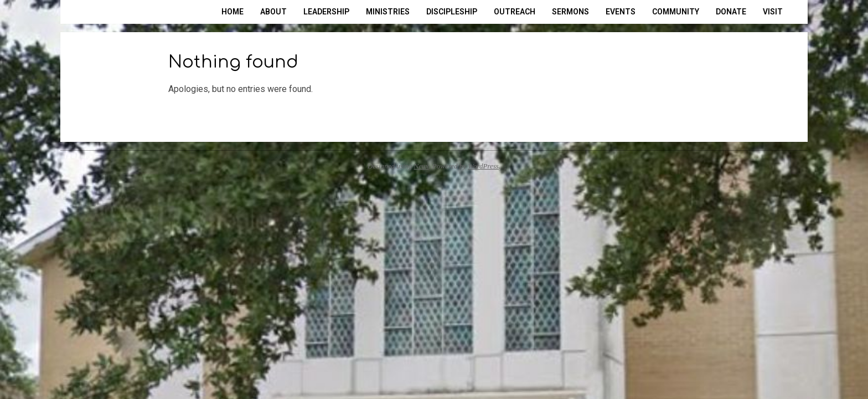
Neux (422, 166)
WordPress (483, 166)
